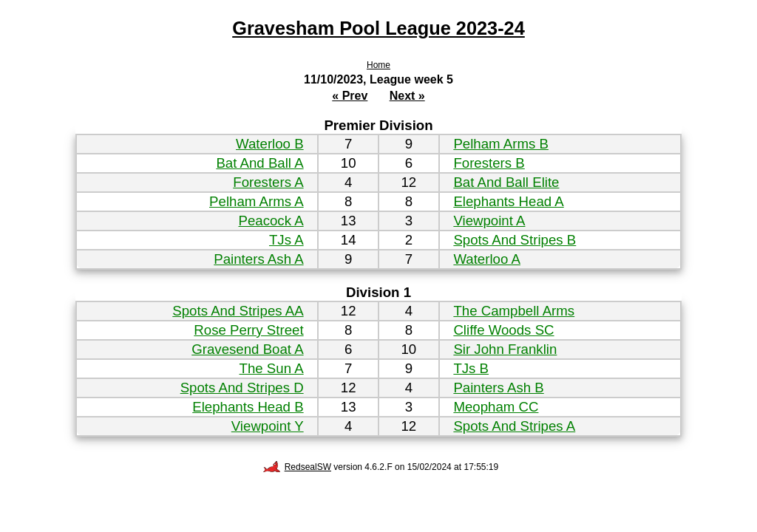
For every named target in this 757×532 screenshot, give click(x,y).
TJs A (286, 240)
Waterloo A (487, 259)
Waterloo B (270, 144)
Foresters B (489, 163)
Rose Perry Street (248, 330)
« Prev (350, 96)
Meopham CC (496, 407)
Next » (407, 96)
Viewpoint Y (268, 426)
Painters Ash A (258, 259)
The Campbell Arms (514, 311)
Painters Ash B (498, 388)
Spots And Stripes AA (238, 311)
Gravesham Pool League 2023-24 (378, 28)
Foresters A (268, 182)
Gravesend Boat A (247, 349)
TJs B (471, 368)
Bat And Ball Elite (506, 182)
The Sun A (272, 368)
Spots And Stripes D (242, 388)
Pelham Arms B (501, 144)
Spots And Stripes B (515, 240)
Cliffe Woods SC (503, 330)
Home (378, 65)
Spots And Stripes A (514, 426)
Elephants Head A (508, 201)
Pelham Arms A (257, 201)
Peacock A (271, 221)
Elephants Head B (248, 407)
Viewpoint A (489, 221)
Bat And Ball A (259, 163)
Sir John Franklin (505, 349)
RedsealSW (297, 467)
